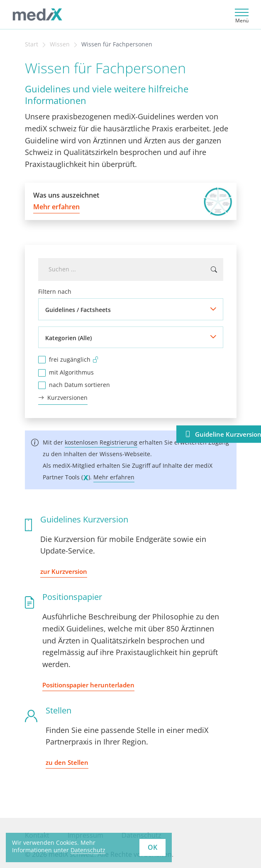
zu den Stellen (67, 762)
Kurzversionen (63, 398)
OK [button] (152, 847)
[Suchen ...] (214, 270)
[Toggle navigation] (240, 15)
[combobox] (131, 270)
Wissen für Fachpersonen (117, 44)
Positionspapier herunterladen (88, 685)
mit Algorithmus (71, 372)
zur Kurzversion (64, 571)
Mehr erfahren (114, 477)
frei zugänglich (74, 359)
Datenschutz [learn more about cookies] (88, 850)
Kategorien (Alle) (68, 338)
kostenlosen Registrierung (101, 442)
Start (32, 44)
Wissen (60, 44)
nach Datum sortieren (79, 385)
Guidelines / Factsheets (78, 310)
